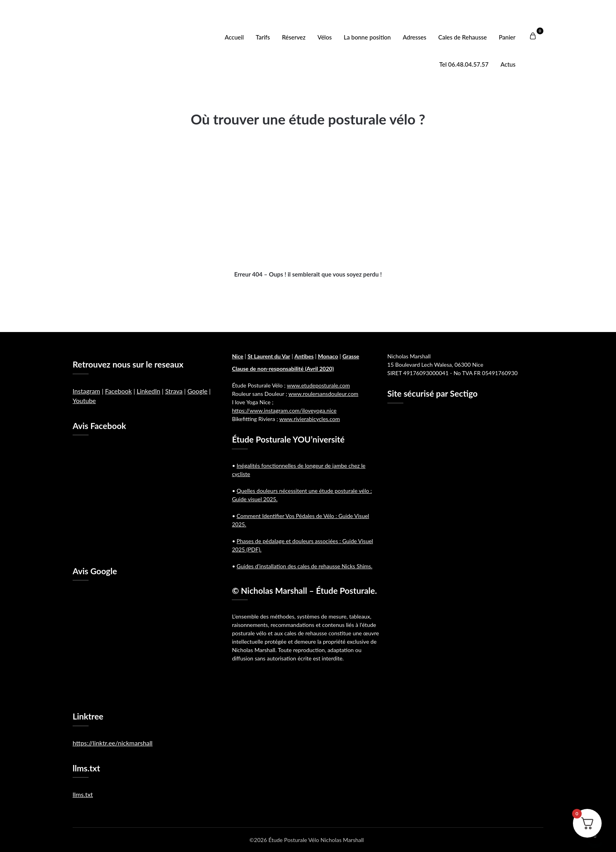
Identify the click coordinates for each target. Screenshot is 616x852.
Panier (507, 37)
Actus (508, 64)
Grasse (351, 356)
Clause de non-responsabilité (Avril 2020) (283, 369)
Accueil (234, 37)
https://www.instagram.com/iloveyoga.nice (284, 410)
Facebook (118, 391)
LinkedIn (148, 391)
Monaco (328, 356)
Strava (174, 391)
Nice (237, 356)
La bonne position (367, 37)
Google (197, 391)
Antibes (304, 356)
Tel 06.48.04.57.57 (464, 64)
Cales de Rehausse (463, 37)
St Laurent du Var (269, 356)
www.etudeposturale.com (318, 385)
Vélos (325, 37)
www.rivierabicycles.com (310, 419)
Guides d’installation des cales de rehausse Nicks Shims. (304, 566)
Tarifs (263, 37)
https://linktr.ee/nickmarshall (113, 743)
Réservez (294, 37)
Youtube (84, 400)
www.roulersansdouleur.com (323, 394)
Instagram (86, 391)
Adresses (414, 37)
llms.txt (83, 794)
